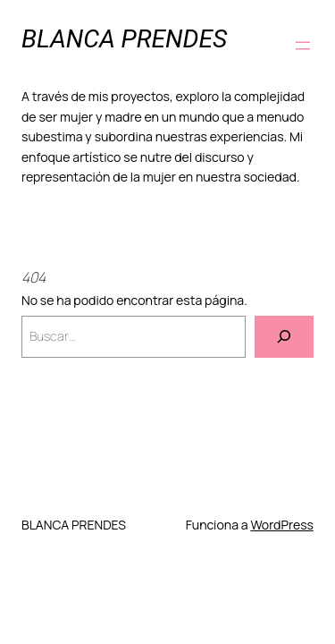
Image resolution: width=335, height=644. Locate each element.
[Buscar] (284, 337)
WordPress (282, 525)
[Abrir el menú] (303, 46)
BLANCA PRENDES (124, 39)
